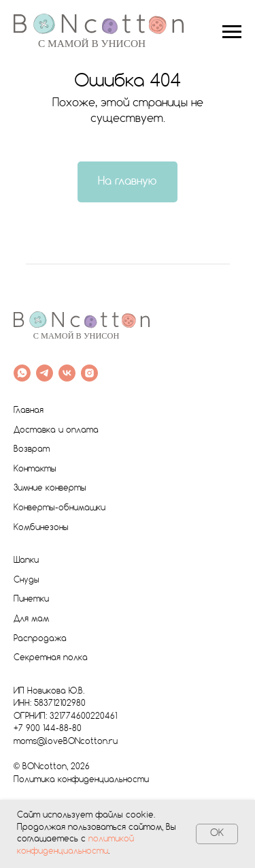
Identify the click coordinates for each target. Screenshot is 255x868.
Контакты (35, 469)
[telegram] (45, 373)
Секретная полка (51, 658)
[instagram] (89, 373)
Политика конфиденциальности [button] (81, 780)
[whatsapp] (22, 373)
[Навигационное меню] (232, 32)
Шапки (26, 561)
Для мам (31, 619)
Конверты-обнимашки (60, 508)
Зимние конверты (50, 489)
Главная (29, 411)
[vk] (67, 373)
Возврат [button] (32, 450)
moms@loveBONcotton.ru (66, 742)
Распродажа (40, 639)
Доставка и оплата (56, 431)
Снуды (27, 580)
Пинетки (31, 600)
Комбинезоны (41, 528)
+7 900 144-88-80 (48, 729)
